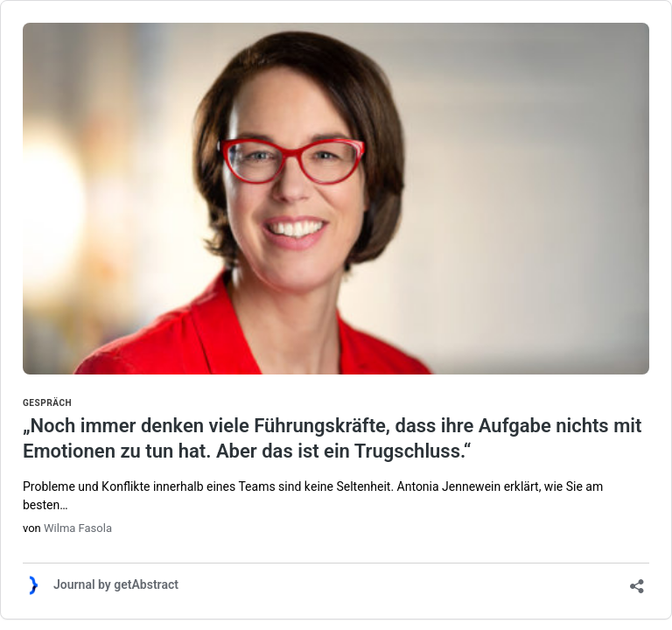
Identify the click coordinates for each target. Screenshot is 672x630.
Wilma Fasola (78, 528)
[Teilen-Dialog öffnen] (637, 581)
